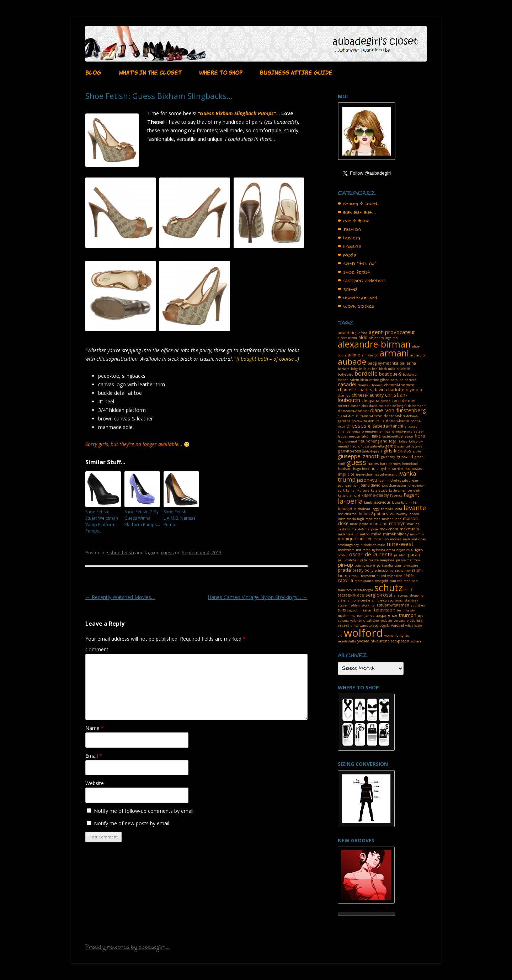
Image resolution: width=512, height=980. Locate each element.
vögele (385, 626)
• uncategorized (357, 298)
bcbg (354, 369)
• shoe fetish (120, 552)
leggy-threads (382, 509)
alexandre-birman (374, 344)
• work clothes (356, 306)
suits (342, 610)
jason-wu (367, 480)
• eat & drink (354, 221)
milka (376, 534)
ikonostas (413, 468)
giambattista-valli (412, 446)
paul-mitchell (348, 560)
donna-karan (398, 421)
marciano (379, 524)
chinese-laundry (368, 395)
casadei (347, 384)
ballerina (408, 363)
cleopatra (370, 401)
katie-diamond (349, 495)
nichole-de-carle (373, 545)
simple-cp (379, 600)
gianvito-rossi (349, 451)
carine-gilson (380, 380)
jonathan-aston (394, 485)
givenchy (388, 457)
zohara (416, 641)
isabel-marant (386, 474)
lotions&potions (373, 514)
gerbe (391, 446)
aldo (363, 337)
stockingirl (370, 605)
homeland (410, 464)
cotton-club (359, 406)
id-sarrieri (395, 469)
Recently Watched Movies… (120, 597)
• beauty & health (358, 204)
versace (399, 621)
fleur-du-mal (347, 441)
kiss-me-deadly (375, 495)
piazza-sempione (382, 560)
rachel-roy (403, 570)
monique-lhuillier (355, 539)
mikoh (365, 534)
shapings (401, 595)
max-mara (389, 529)
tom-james (366, 616)
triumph (408, 615)
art (413, 355)
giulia (417, 451)
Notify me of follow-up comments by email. (144, 811)
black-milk (387, 369)
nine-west (400, 544)
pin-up (345, 565)
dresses (356, 425)
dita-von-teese (369, 416)
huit (374, 468)
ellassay (411, 426)
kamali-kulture (358, 490)
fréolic (355, 446)
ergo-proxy (404, 431)
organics (403, 550)
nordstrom (346, 550)
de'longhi (400, 406)
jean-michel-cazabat (394, 480)
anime (354, 355)
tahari (368, 610)
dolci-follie (376, 421)
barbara (344, 369)
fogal (393, 441)
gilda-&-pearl (372, 451)
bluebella (404, 369)
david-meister (380, 406)
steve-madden (349, 605)
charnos (344, 395)
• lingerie (350, 247)
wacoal (398, 625)
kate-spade (379, 490)
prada (344, 570)
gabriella (377, 446)
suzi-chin (354, 610)
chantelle (347, 390)
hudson (345, 468)
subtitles (418, 605)
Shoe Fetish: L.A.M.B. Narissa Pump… (180, 518)
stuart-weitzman (394, 605)
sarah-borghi (363, 590)
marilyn (397, 523)
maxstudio (409, 529)
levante (415, 508)
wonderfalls (347, 641)
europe (354, 436)
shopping (416, 595)
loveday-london (407, 514)
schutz (389, 587)
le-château (362, 509)
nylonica (378, 550)
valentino (358, 621)
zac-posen (400, 641)
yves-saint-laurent (373, 641)
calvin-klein (359, 380)
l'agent (411, 495)
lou (392, 514)
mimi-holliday (396, 534)
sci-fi (409, 590)
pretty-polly (363, 570)
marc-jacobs (359, 524)
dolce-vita (359, 421)
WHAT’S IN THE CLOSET (150, 72)
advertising (348, 333)
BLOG (93, 72)
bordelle (366, 373)
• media (347, 255)
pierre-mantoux (408, 560)
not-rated (363, 550)
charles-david (371, 390)
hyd (383, 468)
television (385, 610)
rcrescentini (370, 576)
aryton (422, 355)
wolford (363, 633)
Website (95, 783)
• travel (348, 289)
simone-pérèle (359, 600)
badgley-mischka (383, 363)
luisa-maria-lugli (351, 519)
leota (398, 509)
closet (385, 401)
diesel (342, 416)
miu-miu (417, 534)
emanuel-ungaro (351, 431)
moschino (381, 539)
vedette (386, 621)
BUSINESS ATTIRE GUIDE (296, 72)
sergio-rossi (379, 595)
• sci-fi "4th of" (357, 264)
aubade (352, 362)
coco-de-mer (404, 401)
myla (407, 539)
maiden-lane (392, 519)
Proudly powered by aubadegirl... (127, 948)
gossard (405, 457)
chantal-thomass (399, 385)
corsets (343, 406)
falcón (366, 436)
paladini (400, 555)
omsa (391, 550)
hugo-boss (361, 469)
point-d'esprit (365, 565)
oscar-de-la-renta (371, 554)
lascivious (382, 502)
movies (396, 539)
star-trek (411, 600)
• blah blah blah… (357, 212)
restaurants (364, 581)
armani (394, 353)
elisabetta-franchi (386, 426)
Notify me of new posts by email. (132, 823)
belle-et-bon (368, 369)
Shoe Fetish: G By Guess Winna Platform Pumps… (142, 518)
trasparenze (386, 615)
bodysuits (345, 374)
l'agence (396, 495)
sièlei (342, 600)
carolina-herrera (404, 380)
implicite (346, 474)
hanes (373, 463)
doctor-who (394, 416)
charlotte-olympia (404, 390)
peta (364, 560)
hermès (395, 464)
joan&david (370, 485)
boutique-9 (390, 374)
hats (384, 464)
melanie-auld (348, 534)
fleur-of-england (373, 441)
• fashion (349, 229)
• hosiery (349, 238)
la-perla (350, 501)
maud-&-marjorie (365, 529)
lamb (368, 502)
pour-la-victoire (406, 565)
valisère (373, 621)
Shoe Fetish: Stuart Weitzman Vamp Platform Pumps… (102, 521)
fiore (420, 436)
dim (351, 416)
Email (94, 756)
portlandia (385, 565)
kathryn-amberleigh (405, 490)
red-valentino (392, 576)
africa (363, 333)
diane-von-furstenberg (398, 410)
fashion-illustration (398, 436)
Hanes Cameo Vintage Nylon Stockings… (258, 597)
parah (414, 555)
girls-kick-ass (397, 451)
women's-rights (397, 635)
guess (167, 552)
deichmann (417, 406)
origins (417, 550)
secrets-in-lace (351, 595)
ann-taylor (370, 355)
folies (403, 441)
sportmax (395, 600)
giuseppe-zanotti (359, 456)
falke (376, 436)
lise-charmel (348, 514)
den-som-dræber (353, 411)
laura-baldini (402, 502)
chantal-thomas (370, 385)
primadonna (384, 570)
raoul (355, 576)
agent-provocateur (392, 332)
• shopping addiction (362, 281)
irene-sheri (365, 474)
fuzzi (365, 446)
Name (95, 728)
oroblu (343, 555)
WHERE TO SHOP (221, 72)
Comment (97, 649)
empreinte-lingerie (380, 431)
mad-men (373, 519)
